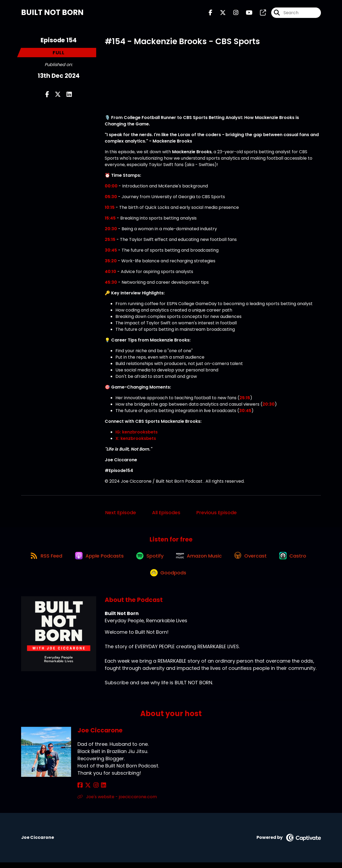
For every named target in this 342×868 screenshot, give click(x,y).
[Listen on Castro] (297, 559)
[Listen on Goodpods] (168, 578)
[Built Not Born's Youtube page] (246, 13)
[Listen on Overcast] (253, 559)
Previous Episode (217, 514)
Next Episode (121, 514)
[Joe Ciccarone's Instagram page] (93, 791)
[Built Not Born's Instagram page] (233, 13)
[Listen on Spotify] (149, 558)
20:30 (111, 230)
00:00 (111, 187)
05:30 (111, 198)
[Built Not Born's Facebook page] (211, 13)
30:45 (111, 251)
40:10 (110, 273)
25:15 (110, 241)
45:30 (111, 283)
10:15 (110, 208)
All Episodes (166, 514)
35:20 (111, 262)
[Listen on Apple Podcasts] (97, 559)
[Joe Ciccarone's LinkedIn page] (99, 791)
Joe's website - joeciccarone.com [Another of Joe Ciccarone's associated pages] (117, 802)
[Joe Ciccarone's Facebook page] (80, 791)
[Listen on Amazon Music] (200, 559)
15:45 (110, 219)
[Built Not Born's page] (260, 13)
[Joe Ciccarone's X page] (87, 791)
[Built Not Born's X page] (220, 13)
